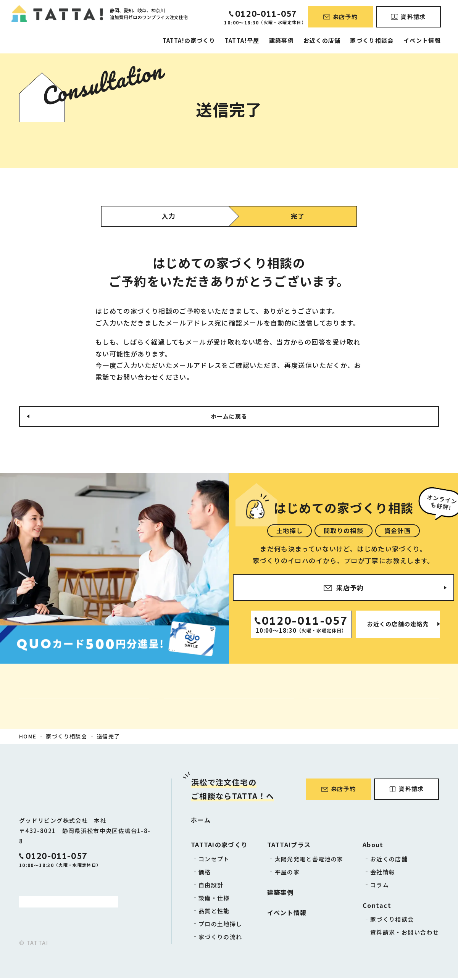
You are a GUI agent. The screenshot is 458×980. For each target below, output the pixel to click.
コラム (380, 887)
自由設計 (211, 887)
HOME (28, 738)
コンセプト (214, 861)
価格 (205, 874)
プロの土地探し (220, 926)
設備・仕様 (214, 900)
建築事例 (281, 40)
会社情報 (383, 874)
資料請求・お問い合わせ (405, 934)
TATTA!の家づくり (189, 40)
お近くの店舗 (322, 40)
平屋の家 (287, 874)
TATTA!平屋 (242, 40)
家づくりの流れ (220, 939)
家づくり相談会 (372, 40)
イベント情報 (422, 40)
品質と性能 (214, 913)
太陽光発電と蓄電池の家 (309, 861)
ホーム (201, 822)
